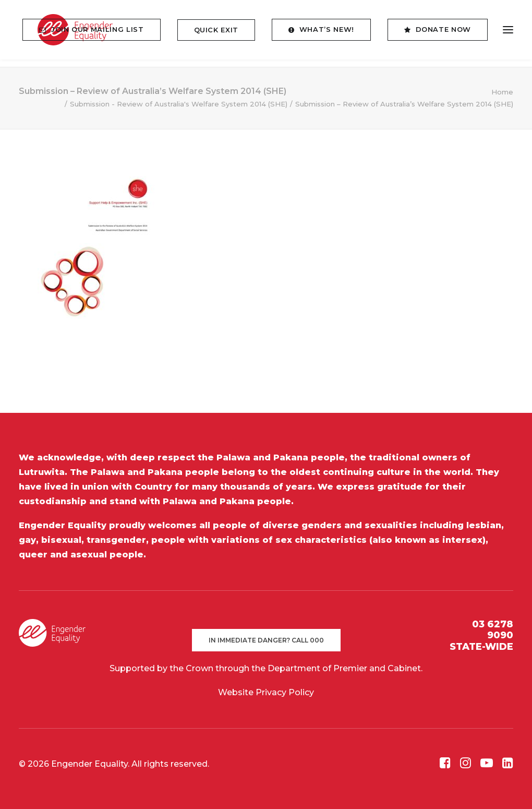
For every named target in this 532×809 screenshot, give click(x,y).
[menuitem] (95, 34)
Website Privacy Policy (266, 692)
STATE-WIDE (481, 647)
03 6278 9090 (493, 630)
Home (502, 92)
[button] (508, 34)
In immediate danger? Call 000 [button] (266, 640)
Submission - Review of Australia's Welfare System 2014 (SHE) (179, 104)
